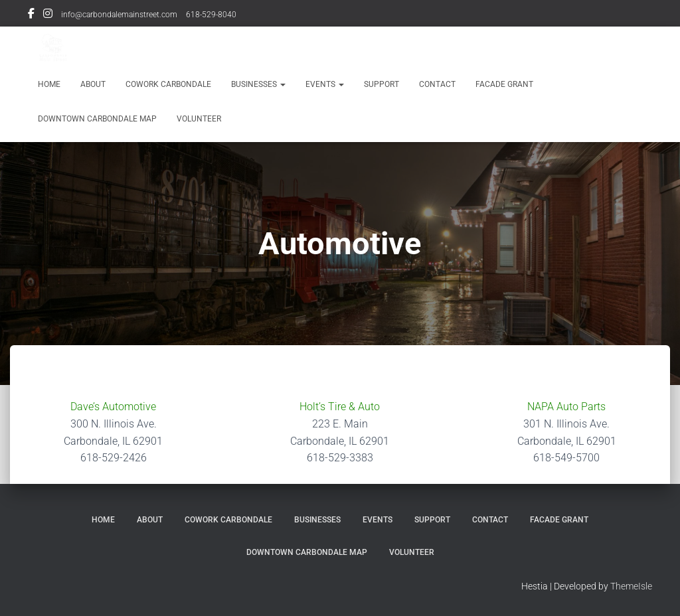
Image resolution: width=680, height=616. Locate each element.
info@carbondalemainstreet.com (119, 15)
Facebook (31, 15)
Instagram (48, 15)
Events (325, 84)
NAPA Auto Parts (566, 407)
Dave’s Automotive (113, 407)
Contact (437, 84)
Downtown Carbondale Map (97, 119)
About (93, 84)
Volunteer (199, 119)
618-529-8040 (211, 15)
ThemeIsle (631, 586)
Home (49, 84)
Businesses (258, 84)
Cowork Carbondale (168, 84)
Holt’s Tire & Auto (340, 407)
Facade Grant (504, 84)
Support (382, 84)
